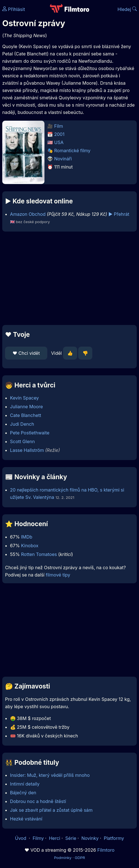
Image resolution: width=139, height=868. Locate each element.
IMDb (27, 537)
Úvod (21, 838)
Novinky (90, 838)
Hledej (127, 9)
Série (71, 838)
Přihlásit (14, 9)
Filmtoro (106, 850)
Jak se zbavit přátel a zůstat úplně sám (51, 810)
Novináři (63, 159)
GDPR (80, 858)
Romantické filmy (72, 151)
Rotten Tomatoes (39, 554)
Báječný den (23, 793)
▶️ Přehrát (119, 214)
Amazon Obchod (28, 214)
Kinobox (30, 546)
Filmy (38, 838)
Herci (55, 838)
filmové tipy (58, 575)
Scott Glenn (23, 441)
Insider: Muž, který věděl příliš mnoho (50, 775)
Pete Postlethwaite (30, 433)
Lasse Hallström (27, 450)
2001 (59, 134)
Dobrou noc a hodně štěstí (38, 801)
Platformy (114, 838)
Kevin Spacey (24, 398)
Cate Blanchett (26, 415)
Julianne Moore (27, 407)
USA (59, 142)
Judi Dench (22, 424)
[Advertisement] (69, 278)
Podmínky (63, 858)
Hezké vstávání (26, 819)
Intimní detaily (25, 784)
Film (59, 126)
